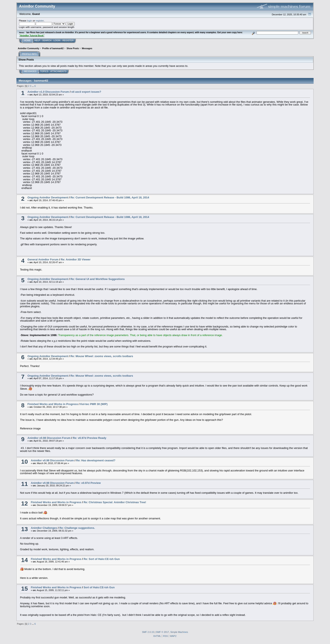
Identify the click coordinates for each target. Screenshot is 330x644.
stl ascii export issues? (86, 92)
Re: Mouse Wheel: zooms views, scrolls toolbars (102, 356)
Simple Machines (179, 632)
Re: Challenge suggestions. (77, 528)
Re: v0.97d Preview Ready (90, 438)
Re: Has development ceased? (96, 460)
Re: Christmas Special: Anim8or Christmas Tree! (115, 502)
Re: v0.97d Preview (88, 483)
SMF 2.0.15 (148, 632)
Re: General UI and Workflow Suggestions (98, 279)
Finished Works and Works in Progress (53, 404)
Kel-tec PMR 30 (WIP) (94, 404)
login (30, 20)
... (33, 86)
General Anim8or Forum (43, 259)
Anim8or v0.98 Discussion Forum (49, 438)
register (40, 20)
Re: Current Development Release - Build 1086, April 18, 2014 (110, 197)
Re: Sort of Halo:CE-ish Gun (102, 559)
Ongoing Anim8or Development (48, 197)
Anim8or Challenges (44, 528)
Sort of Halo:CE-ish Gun (99, 587)
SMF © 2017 (162, 632)
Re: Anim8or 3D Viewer (76, 259)
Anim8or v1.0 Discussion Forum (48, 92)
